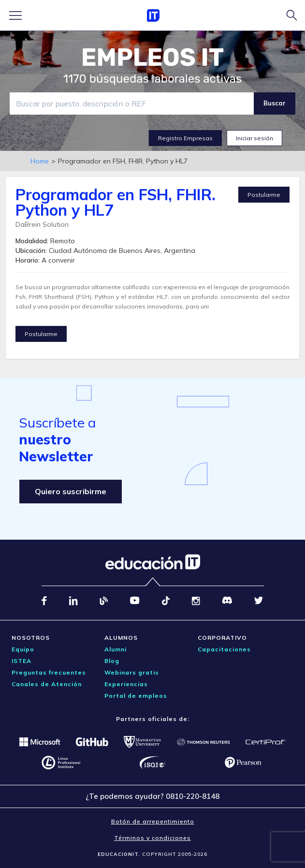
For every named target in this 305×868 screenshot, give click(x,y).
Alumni (116, 649)
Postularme (264, 195)
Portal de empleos (136, 696)
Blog (112, 661)
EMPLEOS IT (153, 58)
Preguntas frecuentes (49, 672)
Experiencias (126, 684)
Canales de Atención (47, 684)
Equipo (23, 649)
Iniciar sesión (254, 138)
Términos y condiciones (152, 838)
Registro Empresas (185, 138)
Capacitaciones (224, 649)
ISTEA (22, 661)
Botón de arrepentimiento (153, 821)
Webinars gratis (132, 672)
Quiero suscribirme (71, 491)
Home (40, 161)
